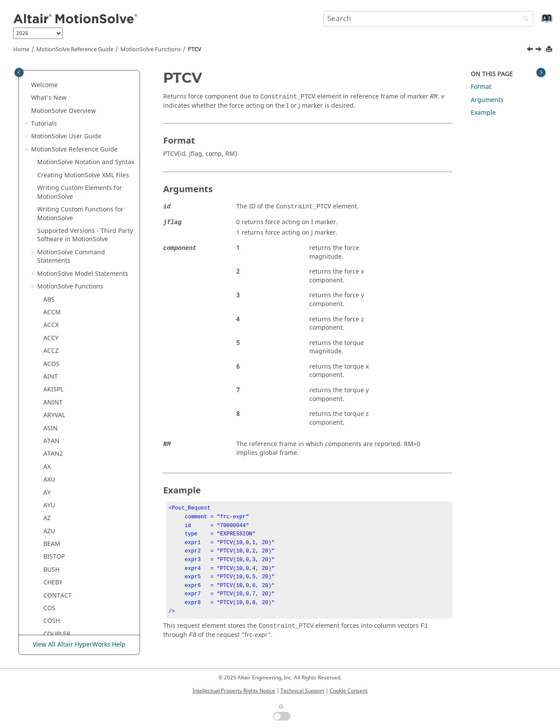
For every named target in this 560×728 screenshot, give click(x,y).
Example (483, 113)
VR (47, 593)
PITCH (52, 117)
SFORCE (55, 297)
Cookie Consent (348, 691)
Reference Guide (75, 49)
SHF (49, 323)
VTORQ (54, 606)
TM (48, 490)
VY (47, 632)
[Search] (524, 19)
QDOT (52, 233)
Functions (150, 49)
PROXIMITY (60, 156)
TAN (49, 439)
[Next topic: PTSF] (539, 50)
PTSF (50, 195)
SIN (49, 349)
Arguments (487, 100)
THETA (53, 465)
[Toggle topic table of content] (541, 72)
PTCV (194, 49)
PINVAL (54, 104)
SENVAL (54, 284)
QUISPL (54, 246)
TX (47, 516)
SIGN (51, 336)
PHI (48, 79)
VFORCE (55, 568)
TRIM (51, 503)
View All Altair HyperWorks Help (79, 645)
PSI (48, 169)
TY (47, 529)
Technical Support (302, 691)
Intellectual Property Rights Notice (234, 691)
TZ (47, 542)
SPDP (51, 375)
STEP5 (52, 413)
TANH (52, 452)
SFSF (50, 310)
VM (48, 580)
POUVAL (55, 143)
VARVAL (54, 554)
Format (481, 87)
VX (47, 619)
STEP (50, 400)
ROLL (51, 258)
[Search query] (428, 19)
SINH (51, 362)
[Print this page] (550, 50)
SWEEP (53, 426)
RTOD (52, 272)
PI (46, 91)
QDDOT (54, 220)
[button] (40, 79)
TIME (51, 477)
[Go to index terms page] (537, 23)
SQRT (51, 387)
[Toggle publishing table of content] (19, 72)
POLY (51, 130)
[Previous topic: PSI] (531, 50)
